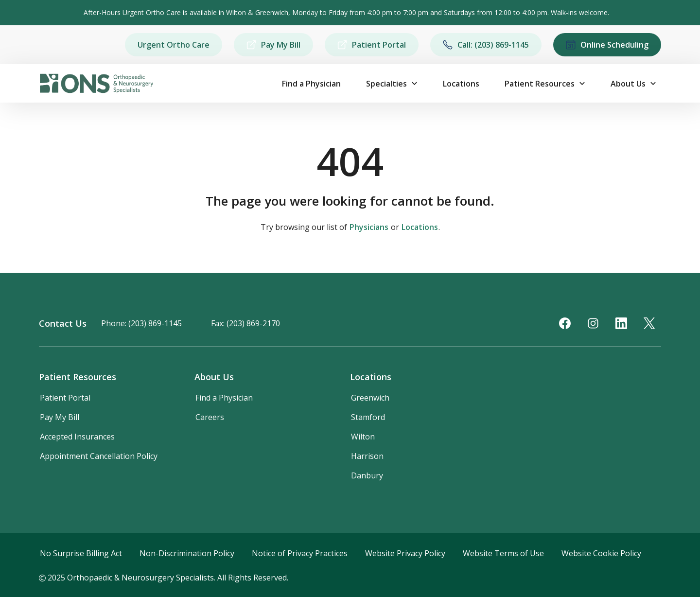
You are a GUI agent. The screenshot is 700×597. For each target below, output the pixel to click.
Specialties (386, 84)
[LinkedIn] (621, 323)
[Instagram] (593, 323)
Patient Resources (540, 84)
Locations (461, 84)
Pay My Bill (273, 45)
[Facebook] (565, 323)
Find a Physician (311, 84)
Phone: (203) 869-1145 (141, 323)
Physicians (369, 227)
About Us (628, 84)
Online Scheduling (607, 45)
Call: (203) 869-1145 (486, 45)
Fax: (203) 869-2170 (245, 323)
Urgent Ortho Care (174, 45)
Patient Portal (372, 45)
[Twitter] (649, 323)
